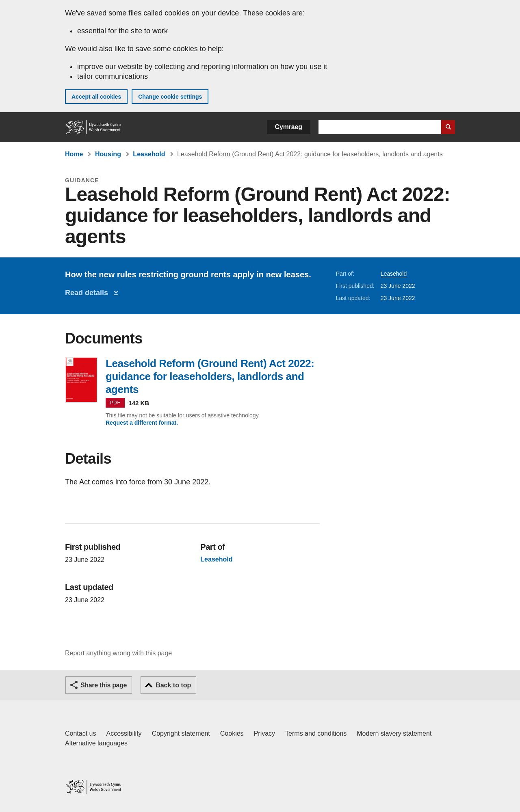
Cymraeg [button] (289, 127)
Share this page (104, 685)
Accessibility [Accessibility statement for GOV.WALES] (124, 733)
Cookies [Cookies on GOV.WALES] (232, 733)
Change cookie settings (170, 97)
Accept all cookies (96, 97)
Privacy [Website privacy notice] (264, 733)
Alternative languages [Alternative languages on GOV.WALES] (96, 743)
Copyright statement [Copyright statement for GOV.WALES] (181, 733)
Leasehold (149, 154)
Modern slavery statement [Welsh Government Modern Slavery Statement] (394, 733)
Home (74, 154)
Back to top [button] (173, 685)
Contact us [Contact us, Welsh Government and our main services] (80, 733)
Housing (108, 154)
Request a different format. (142, 423)
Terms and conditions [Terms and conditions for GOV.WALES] (316, 733)
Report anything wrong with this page (118, 653)
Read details (89, 293)
